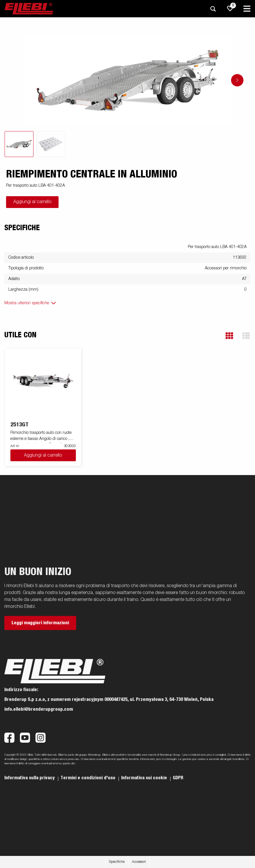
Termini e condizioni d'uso (89, 778)
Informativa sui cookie (145, 778)
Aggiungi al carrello (32, 202)
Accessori (139, 862)
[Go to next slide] (237, 80)
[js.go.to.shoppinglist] (230, 9)
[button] (229, 336)
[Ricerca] (213, 9)
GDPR (178, 778)
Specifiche (117, 862)
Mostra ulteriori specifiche (27, 303)
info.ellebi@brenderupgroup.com (39, 709)
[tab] (19, 144)
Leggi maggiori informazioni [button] (40, 623)
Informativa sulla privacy (30, 778)
